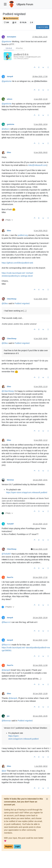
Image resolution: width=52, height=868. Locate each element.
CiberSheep (12, 299)
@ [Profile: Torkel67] (6, 554)
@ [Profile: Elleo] (5, 303)
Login (17, 846)
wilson (10, 99)
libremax (10, 480)
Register (9, 846)
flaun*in (10, 577)
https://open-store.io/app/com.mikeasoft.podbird (27, 492)
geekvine (11, 124)
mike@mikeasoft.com (37, 165)
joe (8, 716)
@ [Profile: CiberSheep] (8, 391)
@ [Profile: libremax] (6, 721)
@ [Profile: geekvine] (7, 41)
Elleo (9, 152)
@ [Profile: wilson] (5, 129)
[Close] (47, 799)
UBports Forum (25, 4)
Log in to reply (43, 27)
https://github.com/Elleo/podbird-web (17, 263)
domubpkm (12, 37)
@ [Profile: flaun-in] (6, 622)
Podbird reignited (22, 303)
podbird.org (23, 235)
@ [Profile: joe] (4, 771)
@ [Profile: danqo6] (6, 670)
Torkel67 (10, 524)
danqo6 (10, 77)
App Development (11, 18)
